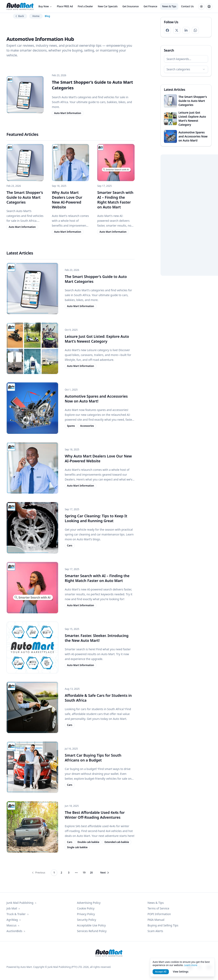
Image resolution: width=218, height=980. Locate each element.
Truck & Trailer (18, 914)
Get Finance (150, 6)
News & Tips (169, 6)
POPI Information (159, 914)
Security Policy (86, 920)
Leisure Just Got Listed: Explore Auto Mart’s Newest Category (97, 339)
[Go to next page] (104, 873)
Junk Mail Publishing (22, 903)
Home (36, 16)
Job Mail (13, 908)
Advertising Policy (89, 903)
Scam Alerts (155, 931)
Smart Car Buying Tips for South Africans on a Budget (93, 758)
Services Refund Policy (92, 931)
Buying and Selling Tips (163, 925)
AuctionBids (16, 931)
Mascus (13, 925)
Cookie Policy (86, 908)
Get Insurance (131, 6)
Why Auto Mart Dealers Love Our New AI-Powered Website (67, 200)
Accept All (161, 972)
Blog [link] (47, 16)
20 (91, 873)
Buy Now (45, 6)
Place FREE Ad (65, 6)
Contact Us (187, 6)
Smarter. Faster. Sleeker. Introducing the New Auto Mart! (97, 638)
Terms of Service (158, 908)
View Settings (181, 972)
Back (19, 16)
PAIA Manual (156, 920)
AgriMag (14, 920)
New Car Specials (108, 6)
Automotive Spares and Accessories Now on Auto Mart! (96, 399)
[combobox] (186, 69)
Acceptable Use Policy (91, 925)
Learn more (191, 965)
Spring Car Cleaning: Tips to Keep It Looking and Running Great (96, 518)
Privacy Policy (86, 914)
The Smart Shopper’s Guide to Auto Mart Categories (25, 197)
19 (84, 873)
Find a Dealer (85, 6)
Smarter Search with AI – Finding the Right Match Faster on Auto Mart (115, 200)
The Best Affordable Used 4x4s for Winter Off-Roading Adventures (95, 815)
